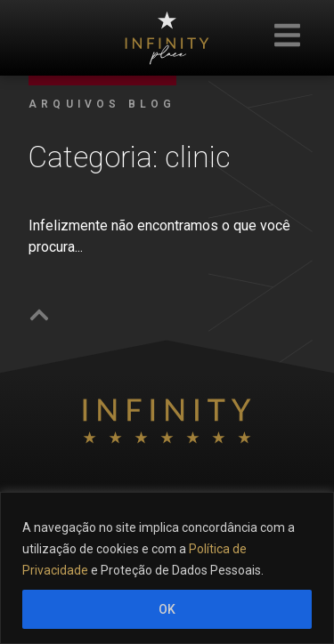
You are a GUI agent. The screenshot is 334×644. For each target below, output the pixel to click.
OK (167, 609)
